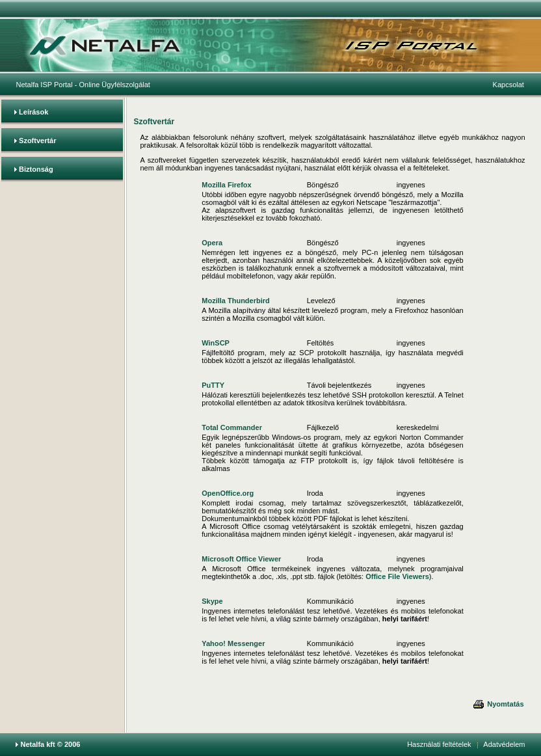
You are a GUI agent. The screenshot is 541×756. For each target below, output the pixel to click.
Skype (212, 601)
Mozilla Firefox (226, 185)
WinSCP (216, 343)
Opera (212, 243)
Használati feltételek (439, 744)
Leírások (33, 112)
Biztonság (36, 169)
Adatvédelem (504, 744)
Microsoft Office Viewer (241, 559)
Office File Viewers (397, 576)
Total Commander (232, 427)
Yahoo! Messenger (233, 643)
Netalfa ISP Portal (44, 85)
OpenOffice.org (228, 493)
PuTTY (213, 385)
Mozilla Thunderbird (236, 301)
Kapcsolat (508, 85)
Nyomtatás (498, 704)
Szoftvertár (37, 141)
